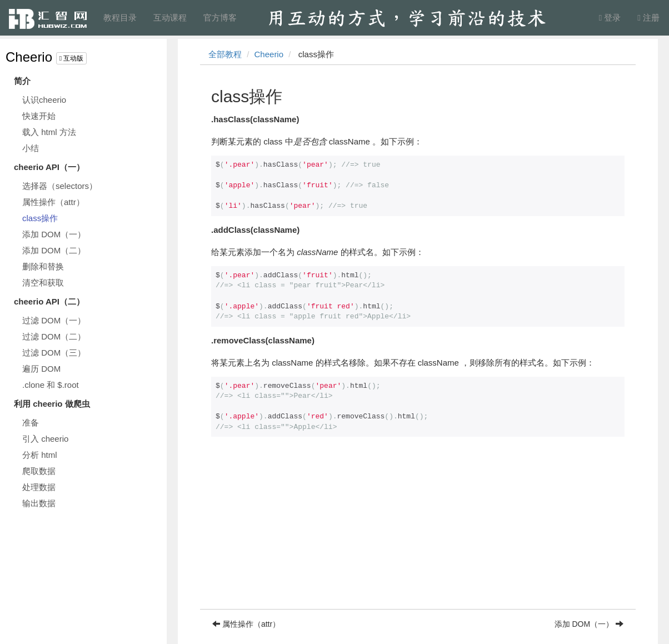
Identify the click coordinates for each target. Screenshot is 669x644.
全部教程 (225, 54)
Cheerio (29, 57)
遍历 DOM (41, 369)
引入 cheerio (45, 439)
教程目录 (120, 18)
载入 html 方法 (49, 132)
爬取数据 (39, 471)
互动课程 (170, 18)
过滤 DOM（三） (54, 353)
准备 (31, 423)
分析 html (40, 455)
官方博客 (220, 18)
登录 (610, 18)
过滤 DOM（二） (54, 336)
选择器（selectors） (60, 186)
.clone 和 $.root (51, 385)
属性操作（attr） (53, 202)
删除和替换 (43, 266)
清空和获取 (43, 283)
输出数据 (39, 503)
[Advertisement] (418, 531)
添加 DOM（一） (54, 234)
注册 (648, 18)
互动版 (72, 58)
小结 (31, 148)
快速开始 (39, 116)
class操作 (40, 218)
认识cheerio (44, 100)
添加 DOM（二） (54, 250)
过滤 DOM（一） (54, 320)
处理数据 (39, 487)
